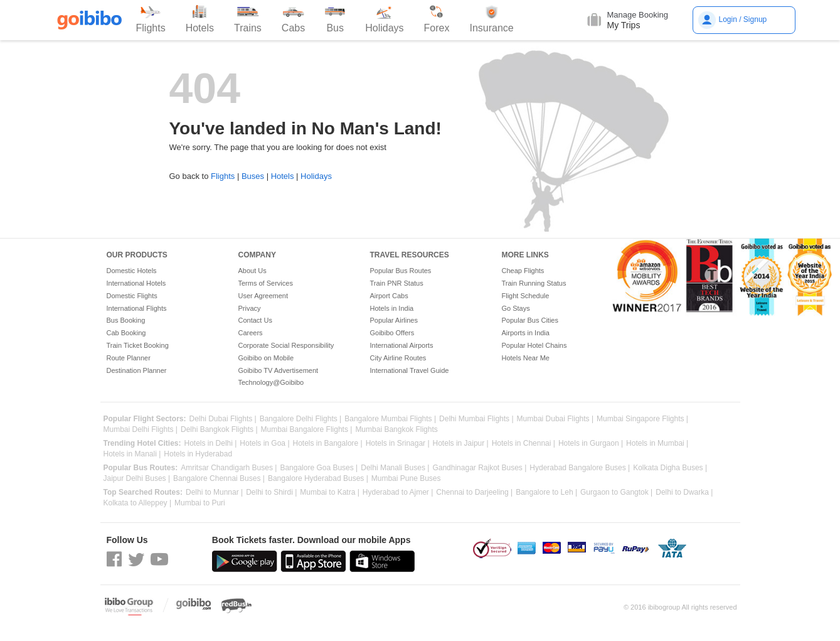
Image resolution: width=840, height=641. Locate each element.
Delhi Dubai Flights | (223, 419)
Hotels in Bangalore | (328, 444)
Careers (251, 333)
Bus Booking (126, 320)
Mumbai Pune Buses (406, 479)
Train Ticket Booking (138, 345)
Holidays (316, 176)
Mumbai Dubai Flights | (556, 419)
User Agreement (263, 296)
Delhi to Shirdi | (271, 493)
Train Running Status (534, 283)
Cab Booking (126, 333)
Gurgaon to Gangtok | (616, 493)
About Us (253, 271)
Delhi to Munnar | (214, 493)
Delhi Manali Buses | (395, 468)
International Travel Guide (410, 370)
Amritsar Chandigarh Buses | (229, 468)
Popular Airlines (394, 320)
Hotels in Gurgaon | (591, 444)
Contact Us (255, 320)
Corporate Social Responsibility (286, 345)
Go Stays (516, 308)
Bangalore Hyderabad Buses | (318, 479)
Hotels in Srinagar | (398, 444)
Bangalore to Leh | (546, 493)
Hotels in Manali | (132, 454)
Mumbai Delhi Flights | (141, 430)
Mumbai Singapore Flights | (642, 419)
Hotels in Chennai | (524, 444)
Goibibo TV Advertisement (279, 370)
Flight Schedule (526, 296)
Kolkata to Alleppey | (138, 503)
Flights (223, 176)
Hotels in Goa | (264, 444)
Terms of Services (266, 283)
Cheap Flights (523, 271)
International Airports (402, 345)
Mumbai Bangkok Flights (396, 430)
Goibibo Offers (392, 333)
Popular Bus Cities (530, 320)
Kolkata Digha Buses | (670, 468)
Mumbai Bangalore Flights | (307, 430)
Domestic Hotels (132, 271)
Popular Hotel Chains (534, 345)
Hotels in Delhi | (211, 444)
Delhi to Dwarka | (684, 493)
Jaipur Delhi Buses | (137, 479)
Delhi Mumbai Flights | (476, 419)
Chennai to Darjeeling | (474, 493)
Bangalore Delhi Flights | (301, 419)
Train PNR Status (397, 283)
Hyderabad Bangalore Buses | (580, 468)
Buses (253, 176)
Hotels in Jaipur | (461, 444)
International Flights (137, 308)
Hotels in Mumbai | (657, 444)
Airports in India (526, 333)
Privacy (250, 308)
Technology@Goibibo (271, 382)
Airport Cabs (389, 296)
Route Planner (129, 358)
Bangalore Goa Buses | (319, 468)
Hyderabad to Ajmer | (398, 493)
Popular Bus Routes (401, 271)
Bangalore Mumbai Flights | (390, 419)
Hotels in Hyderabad (198, 454)
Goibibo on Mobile (266, 358)
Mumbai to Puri (200, 503)
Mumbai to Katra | (330, 493)
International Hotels (136, 283)
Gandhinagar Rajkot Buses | (479, 468)
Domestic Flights (132, 296)
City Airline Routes (398, 358)
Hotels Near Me (526, 358)
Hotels (283, 176)
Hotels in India (392, 308)
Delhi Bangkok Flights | (219, 430)
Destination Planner (137, 370)
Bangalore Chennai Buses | (219, 479)
